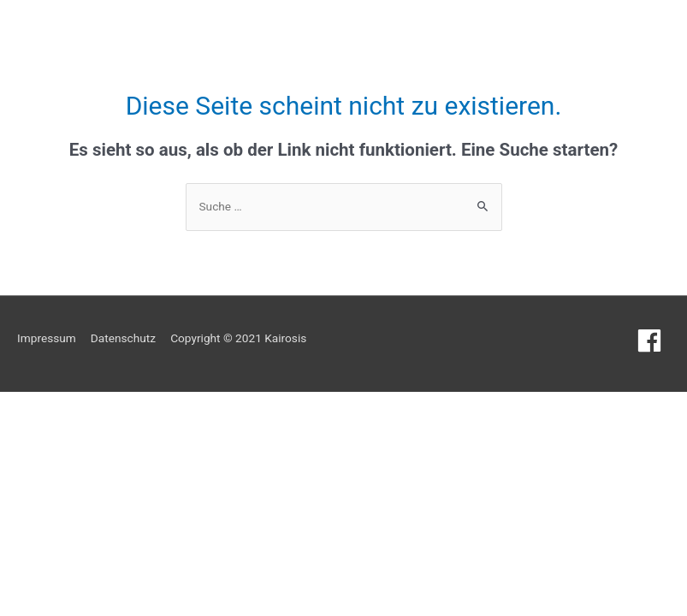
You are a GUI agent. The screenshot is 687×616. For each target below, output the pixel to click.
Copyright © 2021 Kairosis (238, 338)
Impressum (47, 338)
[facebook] (653, 341)
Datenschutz (123, 338)
